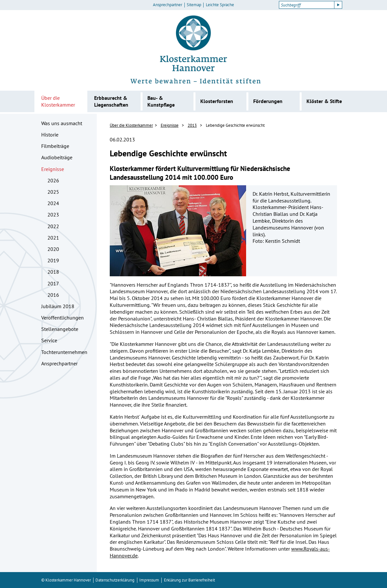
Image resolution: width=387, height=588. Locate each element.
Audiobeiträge (57, 157)
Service (49, 340)
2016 (53, 295)
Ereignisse (53, 169)
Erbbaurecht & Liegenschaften (111, 101)
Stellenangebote (60, 329)
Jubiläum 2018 (58, 306)
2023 (53, 215)
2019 (53, 260)
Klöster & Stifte (324, 101)
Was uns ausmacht (62, 123)
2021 (53, 238)
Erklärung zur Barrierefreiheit (189, 580)
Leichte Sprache (220, 5)
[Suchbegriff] (307, 5)
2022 (53, 226)
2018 (53, 272)
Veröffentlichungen (62, 318)
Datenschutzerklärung (115, 580)
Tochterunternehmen (64, 352)
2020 (53, 249)
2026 (53, 180)
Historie (50, 135)
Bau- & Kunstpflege (161, 101)
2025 (53, 192)
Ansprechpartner (168, 5)
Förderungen (268, 101)
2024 (53, 203)
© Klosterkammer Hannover (66, 580)
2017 (53, 283)
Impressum (149, 580)
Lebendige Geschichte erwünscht (235, 125)
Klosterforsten (217, 101)
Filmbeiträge (55, 146)
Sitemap (194, 5)
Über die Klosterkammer (58, 101)
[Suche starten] (338, 5)
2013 (192, 125)
